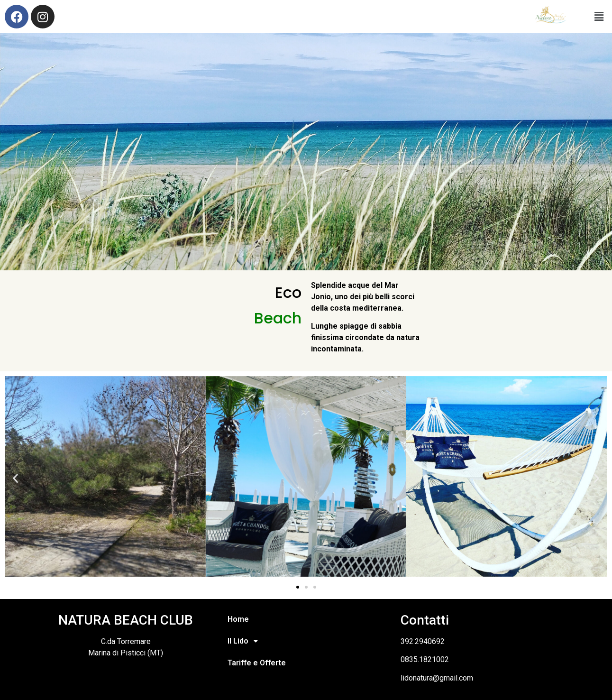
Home (238, 619)
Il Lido (245, 641)
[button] (15, 478)
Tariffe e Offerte (257, 663)
